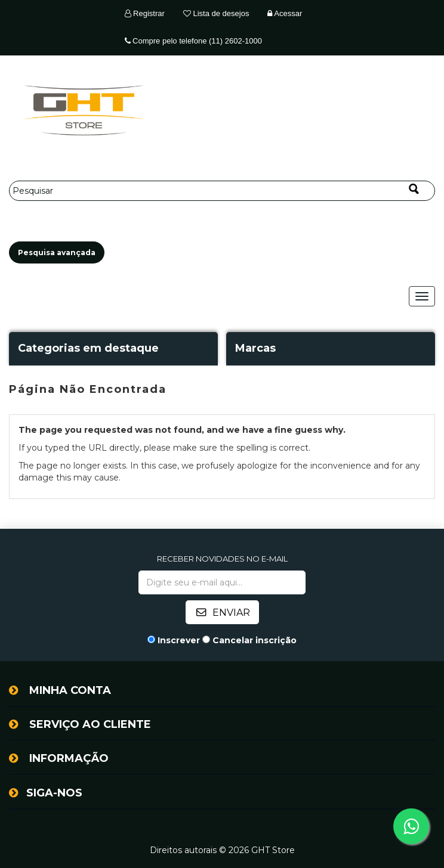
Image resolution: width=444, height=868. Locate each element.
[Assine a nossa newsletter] (222, 582)
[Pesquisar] (222, 191)
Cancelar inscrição (255, 640)
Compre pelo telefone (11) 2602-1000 (193, 41)
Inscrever (179, 640)
